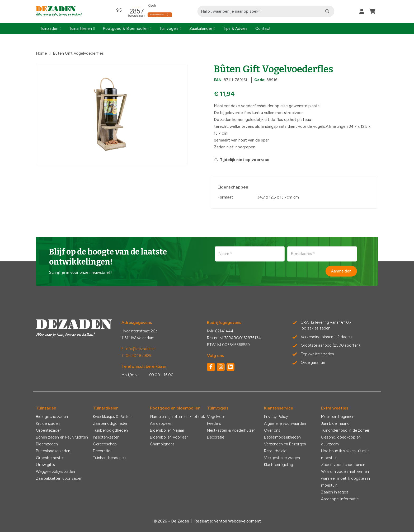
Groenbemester (50, 458)
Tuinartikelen (80, 29)
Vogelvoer (216, 417)
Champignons (162, 444)
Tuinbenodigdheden (110, 430)
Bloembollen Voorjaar (169, 437)
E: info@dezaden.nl (138, 349)
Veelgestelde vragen (282, 458)
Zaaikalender (201, 29)
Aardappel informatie (340, 499)
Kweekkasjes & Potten (112, 417)
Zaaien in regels (335, 492)
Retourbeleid (275, 451)
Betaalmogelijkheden (282, 437)
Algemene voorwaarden (285, 423)
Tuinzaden (49, 29)
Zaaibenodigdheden (111, 423)
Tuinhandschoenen (109, 458)
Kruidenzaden (48, 423)
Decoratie (102, 451)
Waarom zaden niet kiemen (345, 472)
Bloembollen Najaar (167, 430)
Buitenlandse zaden (53, 451)
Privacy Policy (276, 417)
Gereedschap (105, 444)
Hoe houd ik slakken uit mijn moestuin (345, 454)
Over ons (272, 430)
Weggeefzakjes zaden (55, 472)
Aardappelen (161, 423)
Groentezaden (49, 430)
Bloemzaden (47, 444)
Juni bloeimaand (335, 423)
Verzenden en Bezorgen (285, 444)
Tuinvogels (169, 29)
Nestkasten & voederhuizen (231, 430)
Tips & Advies (235, 29)
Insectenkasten (106, 437)
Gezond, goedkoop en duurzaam (341, 441)
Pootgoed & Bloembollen (126, 29)
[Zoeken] (327, 11)
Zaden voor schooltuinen (343, 465)
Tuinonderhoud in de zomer (345, 430)
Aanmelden (341, 271)
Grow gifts (45, 465)
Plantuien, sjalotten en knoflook (177, 417)
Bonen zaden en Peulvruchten (62, 437)
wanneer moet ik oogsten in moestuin (345, 482)
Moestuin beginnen (338, 417)
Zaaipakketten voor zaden (59, 478)
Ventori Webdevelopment (237, 521)
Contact (263, 29)
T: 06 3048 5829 (136, 356)
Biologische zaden (52, 417)
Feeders (214, 423)
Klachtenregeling (279, 465)
